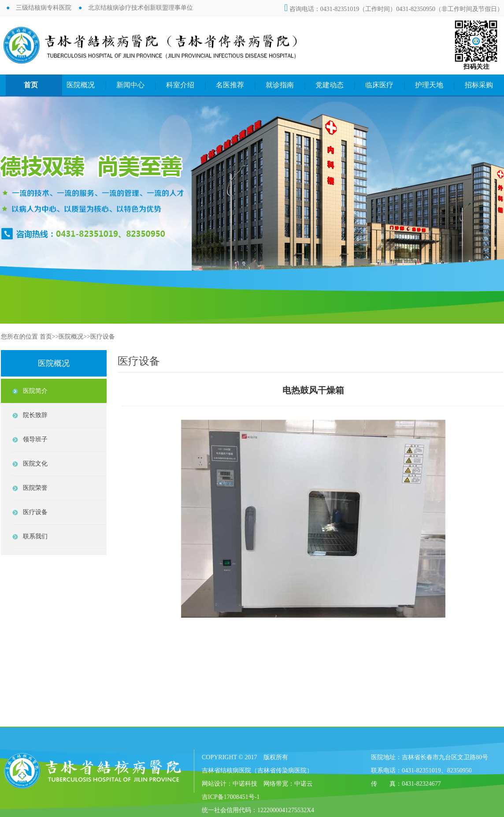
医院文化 (35, 464)
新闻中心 (130, 85)
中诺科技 (245, 784)
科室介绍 (180, 85)
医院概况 (81, 85)
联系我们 (35, 536)
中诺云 (304, 784)
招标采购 (479, 85)
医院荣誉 (35, 488)
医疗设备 (103, 337)
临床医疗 (379, 85)
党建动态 (330, 85)
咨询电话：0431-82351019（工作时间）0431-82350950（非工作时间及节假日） (394, 9)
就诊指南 (280, 85)
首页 (31, 85)
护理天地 (429, 85)
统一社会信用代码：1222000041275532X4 (258, 810)
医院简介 (35, 391)
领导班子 (35, 439)
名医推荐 (230, 85)
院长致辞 (35, 415)
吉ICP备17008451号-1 (231, 797)
